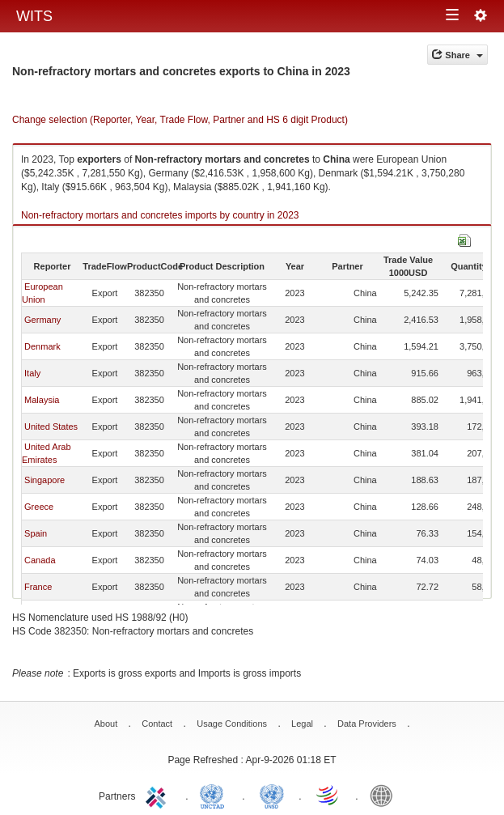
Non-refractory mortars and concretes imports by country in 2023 (160, 215)
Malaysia (42, 400)
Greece (39, 507)
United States (51, 427)
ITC (159, 795)
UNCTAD (215, 795)
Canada (40, 560)
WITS (34, 16)
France (38, 587)
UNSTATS (272, 795)
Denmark (42, 346)
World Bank (385, 795)
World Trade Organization (328, 795)
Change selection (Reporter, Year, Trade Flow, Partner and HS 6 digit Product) (180, 120)
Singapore (44, 480)
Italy (32, 373)
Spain (36, 533)
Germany (42, 320)
